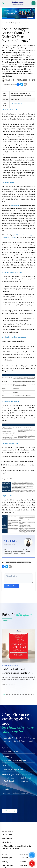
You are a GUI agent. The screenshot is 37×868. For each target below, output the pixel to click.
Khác (6, 784)
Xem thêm (7, 620)
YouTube (23, 865)
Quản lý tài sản (26, 778)
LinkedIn (23, 862)
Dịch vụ (5, 862)
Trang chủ (5, 23)
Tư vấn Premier (10, 781)
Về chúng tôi (7, 858)
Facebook (24, 858)
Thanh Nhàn (10, 80)
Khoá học (24, 781)
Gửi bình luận (11, 586)
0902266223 (7, 838)
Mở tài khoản (9, 778)
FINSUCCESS (7, 835)
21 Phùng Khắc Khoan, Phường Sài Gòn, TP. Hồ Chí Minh (16, 847)
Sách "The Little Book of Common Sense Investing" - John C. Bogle (17, 673)
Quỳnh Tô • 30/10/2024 (8, 684)
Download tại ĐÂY (17, 104)
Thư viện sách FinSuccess (19, 23)
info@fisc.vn (7, 842)
